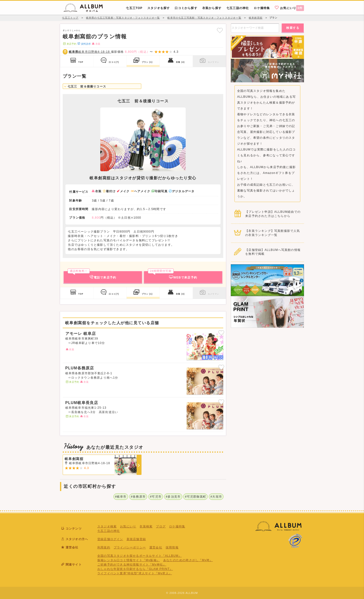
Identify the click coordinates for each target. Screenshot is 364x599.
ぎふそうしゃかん (72, 30)
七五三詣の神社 (109, 531)
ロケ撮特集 (177, 526)
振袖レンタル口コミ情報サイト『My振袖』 (129, 560)
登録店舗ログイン (110, 539)
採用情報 (172, 547)
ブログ (161, 526)
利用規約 (104, 547)
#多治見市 (173, 497)
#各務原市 (138, 497)
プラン (143, 60)
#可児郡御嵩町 (196, 497)
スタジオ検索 (107, 526)
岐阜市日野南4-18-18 (90, 52)
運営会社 (156, 547)
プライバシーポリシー (130, 547)
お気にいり (289, 8)
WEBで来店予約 (172, 275)
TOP (77, 60)
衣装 (176, 60)
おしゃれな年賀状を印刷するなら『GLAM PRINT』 (135, 569)
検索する (293, 28)
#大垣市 (216, 497)
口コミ (110, 60)
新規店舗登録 (136, 539)
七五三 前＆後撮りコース (85, 86)
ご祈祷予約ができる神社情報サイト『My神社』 (132, 565)
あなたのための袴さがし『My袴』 (188, 560)
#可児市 (156, 497)
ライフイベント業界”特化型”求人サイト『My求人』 (135, 573)
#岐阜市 (121, 497)
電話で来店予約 (92, 275)
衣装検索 (146, 526)
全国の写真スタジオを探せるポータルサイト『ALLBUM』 (140, 556)
